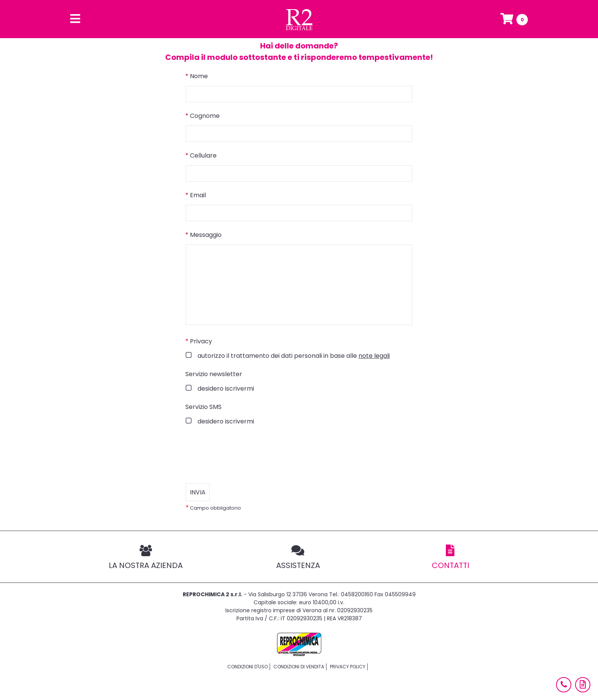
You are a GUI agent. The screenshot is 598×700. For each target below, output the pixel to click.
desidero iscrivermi (225, 389)
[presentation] (244, 455)
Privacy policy (348, 667)
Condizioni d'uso (248, 667)
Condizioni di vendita (299, 667)
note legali (374, 356)
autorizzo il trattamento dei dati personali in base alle (293, 356)
